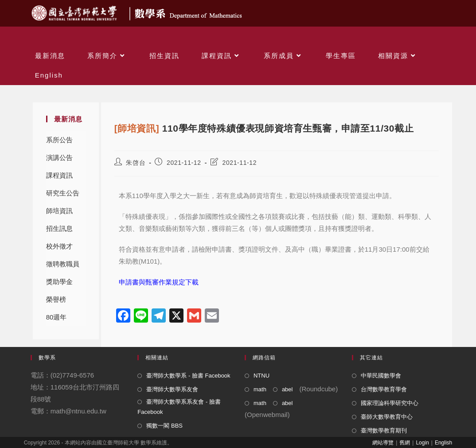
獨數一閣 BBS (164, 426)
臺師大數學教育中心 (387, 417)
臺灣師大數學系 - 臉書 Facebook (188, 376)
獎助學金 (59, 282)
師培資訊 (59, 211)
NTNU (261, 376)
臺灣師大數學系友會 (172, 389)
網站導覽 (383, 443)
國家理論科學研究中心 (390, 403)
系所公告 (59, 140)
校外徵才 (59, 246)
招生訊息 (59, 228)
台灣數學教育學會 (384, 389)
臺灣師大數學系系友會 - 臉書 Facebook (179, 407)
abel (287, 389)
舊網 (405, 443)
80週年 (57, 317)
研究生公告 (63, 193)
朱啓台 (136, 163)
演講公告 (59, 158)
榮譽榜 (56, 299)
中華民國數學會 (381, 376)
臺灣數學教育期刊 (384, 430)
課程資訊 (59, 175)
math (260, 389)
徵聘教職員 (63, 264)
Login (422, 443)
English (443, 443)
